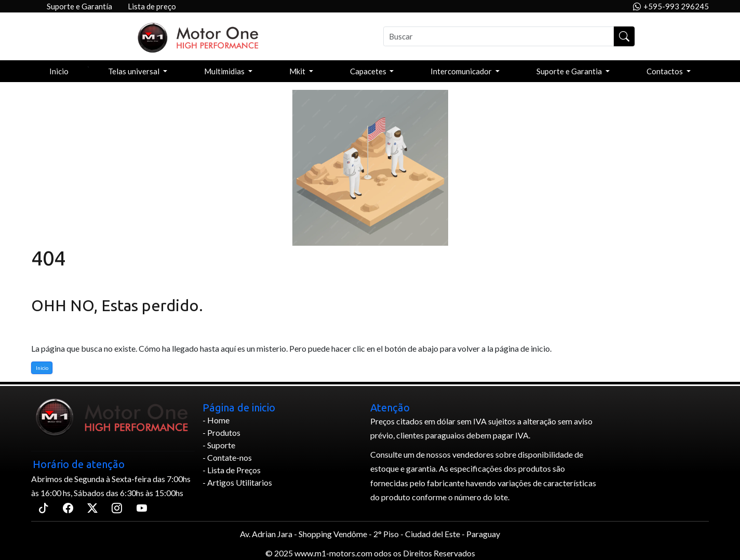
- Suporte (219, 445)
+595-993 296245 (671, 6)
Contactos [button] (665, 71)
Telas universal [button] (134, 71)
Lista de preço (152, 6)
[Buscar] (499, 36)
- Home (216, 420)
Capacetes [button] (369, 71)
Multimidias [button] (225, 71)
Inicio (59, 71)
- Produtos (221, 432)
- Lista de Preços (232, 470)
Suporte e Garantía (79, 6)
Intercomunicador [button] (462, 71)
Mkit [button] (298, 71)
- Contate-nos (227, 457)
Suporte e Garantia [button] (570, 71)
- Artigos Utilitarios (237, 482)
